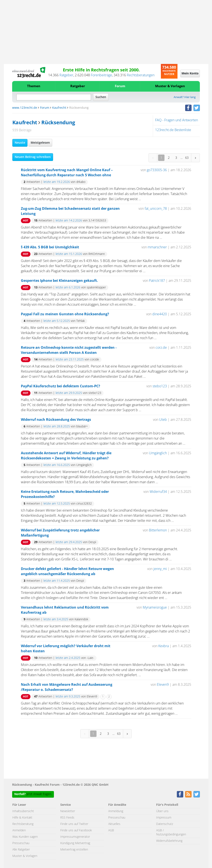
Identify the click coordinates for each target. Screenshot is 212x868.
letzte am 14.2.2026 (69, 221)
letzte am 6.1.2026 (68, 288)
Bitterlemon (158, 530)
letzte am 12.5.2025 (57, 504)
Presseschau (21, 843)
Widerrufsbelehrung (169, 841)
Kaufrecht (59, 108)
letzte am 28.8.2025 (57, 427)
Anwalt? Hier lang (185, 97)
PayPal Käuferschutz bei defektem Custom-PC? (61, 386)
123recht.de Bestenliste (173, 130)
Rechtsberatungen (141, 75)
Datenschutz (165, 824)
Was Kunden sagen (25, 837)
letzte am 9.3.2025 (68, 697)
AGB (111, 830)
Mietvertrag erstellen (74, 850)
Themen (34, 86)
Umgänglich (158, 453)
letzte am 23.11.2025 (70, 360)
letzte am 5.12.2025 (57, 321)
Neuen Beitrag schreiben (33, 157)
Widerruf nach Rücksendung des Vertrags (56, 420)
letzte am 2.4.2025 (68, 658)
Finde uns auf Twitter (74, 824)
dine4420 (160, 314)
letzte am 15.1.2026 (69, 254)
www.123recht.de (25, 108)
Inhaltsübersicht (23, 811)
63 (187, 158)
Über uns (162, 811)
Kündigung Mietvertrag (75, 843)
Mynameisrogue (155, 608)
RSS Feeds (67, 818)
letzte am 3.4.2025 (56, 619)
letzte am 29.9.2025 (69, 393)
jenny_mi (160, 569)
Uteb (163, 420)
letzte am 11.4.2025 (57, 581)
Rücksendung (58, 123)
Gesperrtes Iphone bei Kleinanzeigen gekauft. (59, 281)
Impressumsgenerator (75, 837)
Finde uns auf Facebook (76, 830)
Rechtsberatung (23, 824)
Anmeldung (116, 811)
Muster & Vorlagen (170, 86)
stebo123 (160, 386)
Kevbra (164, 646)
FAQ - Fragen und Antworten (177, 120)
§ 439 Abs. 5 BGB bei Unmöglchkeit (50, 247)
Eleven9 (163, 685)
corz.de (161, 348)
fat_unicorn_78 (156, 209)
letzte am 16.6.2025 (57, 465)
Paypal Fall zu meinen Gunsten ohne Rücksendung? (65, 314)
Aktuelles (114, 824)
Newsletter (68, 811)
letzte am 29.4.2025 (69, 542)
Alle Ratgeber (21, 850)
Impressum (164, 818)
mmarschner (157, 247)
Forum (120, 86)
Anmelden (19, 830)
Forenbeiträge (101, 75)
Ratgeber (66, 75)
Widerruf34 (158, 492)
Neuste (20, 143)
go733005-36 (157, 170)
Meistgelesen (40, 143)
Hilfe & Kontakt (22, 818)
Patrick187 (157, 281)
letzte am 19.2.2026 (57, 182)
